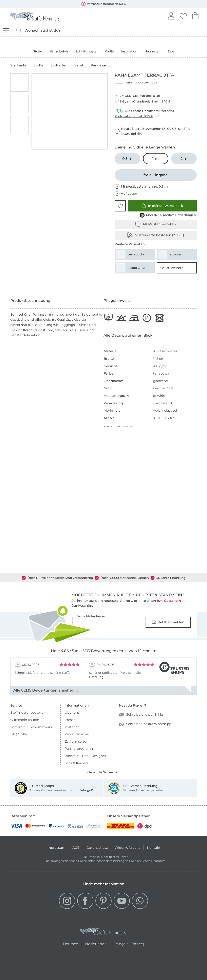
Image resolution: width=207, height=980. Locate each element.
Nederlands (96, 943)
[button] (120, 206)
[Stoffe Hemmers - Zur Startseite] (102, 932)
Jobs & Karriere (77, 763)
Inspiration (129, 51)
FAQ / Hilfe (19, 734)
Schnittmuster (87, 51)
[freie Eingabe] (156, 175)
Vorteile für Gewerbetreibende (33, 727)
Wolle (109, 51)
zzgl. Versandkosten (146, 96)
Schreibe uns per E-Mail (142, 715)
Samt (79, 65)
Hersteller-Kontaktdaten (119, 426)
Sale (171, 51)
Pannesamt (100, 65)
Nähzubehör (59, 51)
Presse (70, 720)
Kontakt (154, 848)
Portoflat (72, 727)
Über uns (72, 713)
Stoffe (38, 51)
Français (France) (129, 943)
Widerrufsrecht (127, 848)
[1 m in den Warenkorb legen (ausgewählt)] (156, 159)
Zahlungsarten (77, 741)
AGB (76, 848)
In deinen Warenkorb (162, 206)
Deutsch (71, 943)
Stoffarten (59, 65)
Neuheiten (153, 51)
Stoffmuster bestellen (28, 713)
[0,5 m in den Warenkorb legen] (127, 159)
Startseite (18, 65)
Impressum (56, 848)
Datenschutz (97, 848)
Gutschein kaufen (25, 720)
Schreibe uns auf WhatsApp (145, 724)
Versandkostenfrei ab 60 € (104, 4)
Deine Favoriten (183, 16)
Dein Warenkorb (195, 15)
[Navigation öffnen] (6, 30)
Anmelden (171, 15)
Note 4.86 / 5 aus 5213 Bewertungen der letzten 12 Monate (104, 651)
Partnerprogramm (79, 749)
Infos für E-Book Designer (85, 756)
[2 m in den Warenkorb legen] (184, 159)
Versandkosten (77, 734)
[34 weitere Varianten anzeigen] (177, 268)
